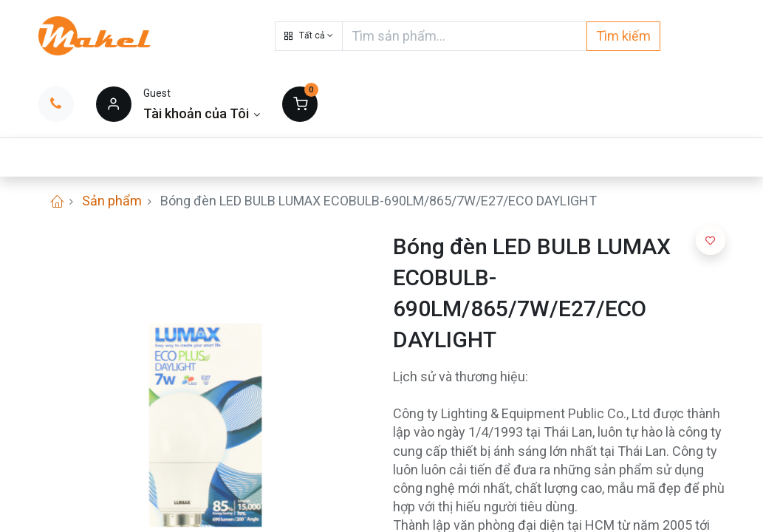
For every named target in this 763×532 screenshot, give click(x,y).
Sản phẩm (112, 201)
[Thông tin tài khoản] (202, 113)
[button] (309, 36)
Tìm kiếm (623, 36)
